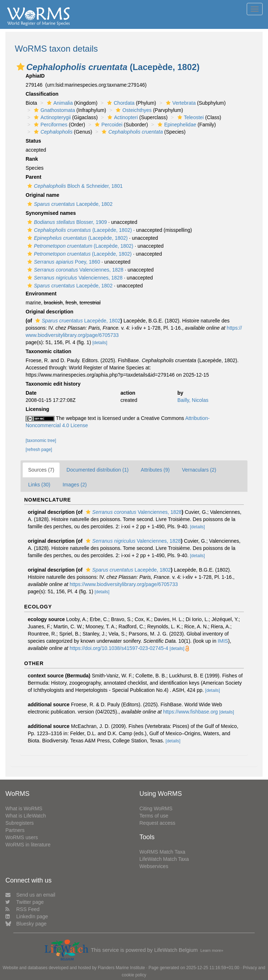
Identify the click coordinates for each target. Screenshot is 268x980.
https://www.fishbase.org (190, 712)
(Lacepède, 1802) (79, 230)
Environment (41, 294)
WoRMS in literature (28, 845)
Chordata (120, 103)
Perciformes (50, 125)
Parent (34, 177)
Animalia (59, 103)
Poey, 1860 (63, 262)
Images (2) (74, 485)
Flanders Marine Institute (121, 968)
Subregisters (20, 823)
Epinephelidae (176, 125)
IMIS (223, 641)
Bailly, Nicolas (193, 400)
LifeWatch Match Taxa (164, 859)
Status (33, 141)
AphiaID (35, 76)
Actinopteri (122, 117)
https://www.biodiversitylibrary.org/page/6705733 (124, 584)
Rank (32, 159)
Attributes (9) (155, 470)
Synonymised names (51, 213)
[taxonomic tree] (41, 441)
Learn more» (212, 950)
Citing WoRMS (156, 808)
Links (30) (39, 485)
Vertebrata (180, 103)
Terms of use (154, 816)
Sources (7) (41, 470)
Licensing (37, 409)
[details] (100, 343)
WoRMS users (22, 837)
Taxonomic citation (49, 351)
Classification (42, 94)
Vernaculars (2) (199, 470)
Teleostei (190, 117)
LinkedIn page (27, 916)
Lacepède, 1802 (69, 204)
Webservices (154, 866)
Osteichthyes (133, 110)
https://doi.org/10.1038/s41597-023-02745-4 (119, 648)
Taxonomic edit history (53, 384)
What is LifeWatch (26, 816)
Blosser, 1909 (66, 222)
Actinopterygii (51, 117)
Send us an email (30, 895)
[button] (21, 67)
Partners (15, 830)
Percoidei (108, 125)
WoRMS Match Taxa (162, 852)
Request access (158, 823)
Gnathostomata (54, 110)
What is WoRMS (24, 808)
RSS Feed (23, 909)
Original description (49, 312)
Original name (42, 195)
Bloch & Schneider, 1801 (74, 186)
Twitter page (25, 902)
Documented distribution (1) (97, 470)
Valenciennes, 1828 (74, 270)
